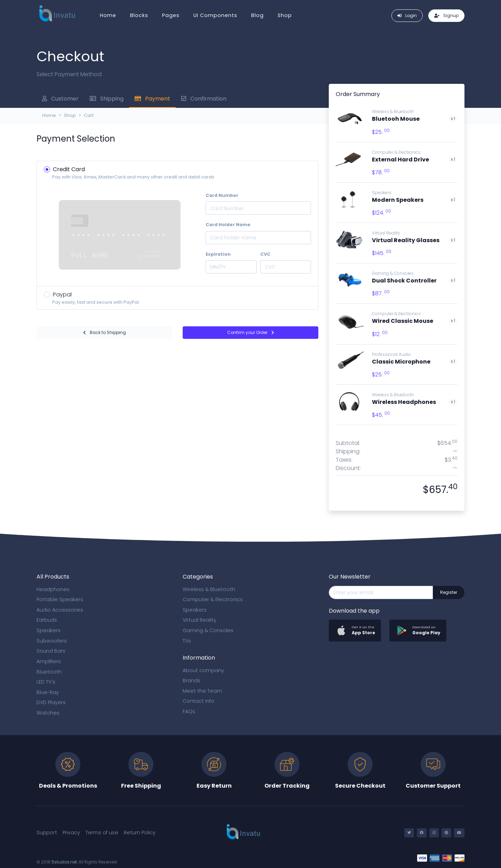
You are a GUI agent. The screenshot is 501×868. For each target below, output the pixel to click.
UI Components (215, 15)
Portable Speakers (60, 599)
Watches (48, 713)
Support (47, 833)
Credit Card (69, 169)
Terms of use (102, 833)
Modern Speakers (398, 200)
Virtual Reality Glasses (406, 240)
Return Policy (140, 833)
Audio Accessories (60, 610)
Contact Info (198, 701)
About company (203, 670)
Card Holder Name (228, 225)
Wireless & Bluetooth (393, 395)
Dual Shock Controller (404, 281)
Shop (285, 15)
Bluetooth (49, 672)
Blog (257, 15)
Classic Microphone (401, 362)
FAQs (189, 711)
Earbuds (47, 620)
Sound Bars (51, 651)
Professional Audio (391, 354)
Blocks (139, 15)
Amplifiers (49, 661)
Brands (192, 680)
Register (449, 592)
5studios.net (64, 862)
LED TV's (46, 682)
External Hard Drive (400, 160)
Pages (171, 15)
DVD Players (51, 702)
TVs (187, 641)
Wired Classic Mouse (403, 321)
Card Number (222, 195)
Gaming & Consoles (393, 273)
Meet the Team (202, 691)
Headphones (53, 589)
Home (108, 15)
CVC (265, 254)
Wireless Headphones (404, 402)
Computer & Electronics (396, 152)
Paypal (62, 294)
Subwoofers (52, 641)
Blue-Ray (48, 692)
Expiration (218, 254)
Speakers (382, 193)
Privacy (71, 833)
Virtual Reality (386, 233)
